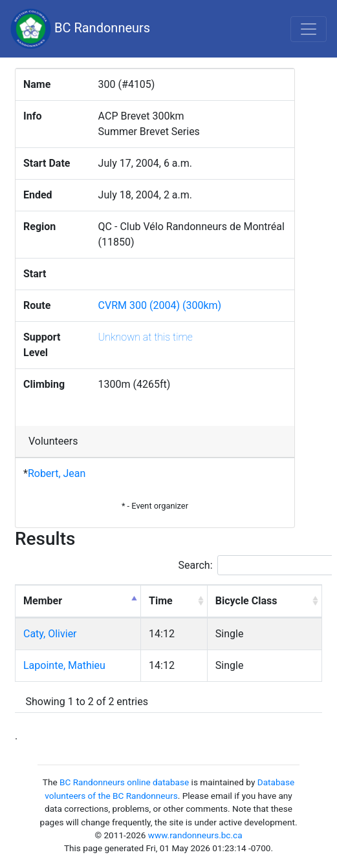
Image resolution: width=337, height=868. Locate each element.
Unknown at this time (146, 337)
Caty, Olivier (50, 634)
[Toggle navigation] (309, 29)
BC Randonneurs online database (124, 782)
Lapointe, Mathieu (64, 665)
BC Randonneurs (80, 29)
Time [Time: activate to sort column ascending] (161, 601)
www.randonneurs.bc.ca (195, 835)
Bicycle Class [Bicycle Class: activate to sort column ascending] (246, 601)
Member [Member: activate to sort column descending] (43, 601)
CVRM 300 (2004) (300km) (160, 305)
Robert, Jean (57, 473)
